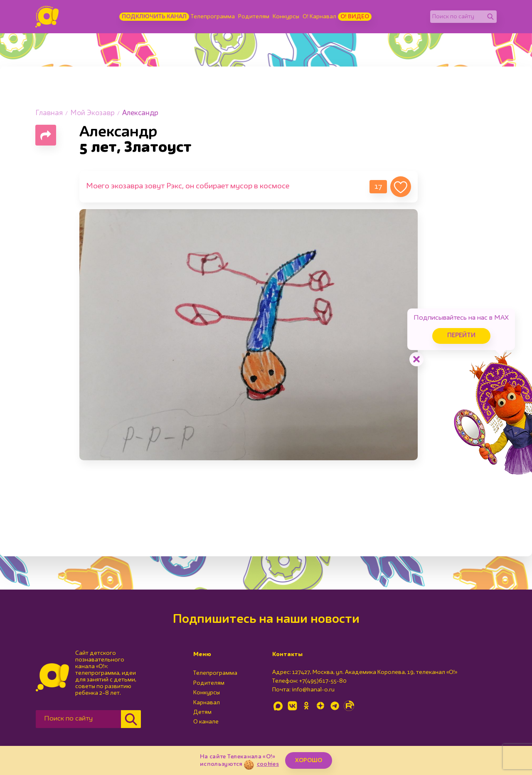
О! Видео (355, 17)
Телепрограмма (213, 17)
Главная (49, 113)
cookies (268, 764)
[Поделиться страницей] (46, 135)
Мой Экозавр (92, 113)
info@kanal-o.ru (313, 690)
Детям (202, 712)
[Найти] (490, 17)
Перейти (461, 336)
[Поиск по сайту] (457, 17)
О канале (206, 722)
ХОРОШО (309, 760)
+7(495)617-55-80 (323, 681)
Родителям (254, 17)
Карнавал (207, 703)
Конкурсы (286, 17)
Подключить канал (154, 17)
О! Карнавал (319, 17)
